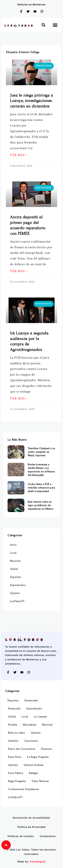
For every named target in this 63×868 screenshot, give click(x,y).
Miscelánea (30, 725)
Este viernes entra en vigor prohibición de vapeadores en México (41, 505)
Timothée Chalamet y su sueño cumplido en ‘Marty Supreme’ (41, 452)
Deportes (16, 577)
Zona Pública (16, 773)
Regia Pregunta (17, 781)
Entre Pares (15, 757)
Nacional (15, 561)
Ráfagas (34, 773)
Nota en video (17, 733)
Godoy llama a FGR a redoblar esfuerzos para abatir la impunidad (41, 488)
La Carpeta (40, 717)
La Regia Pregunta (38, 757)
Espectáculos (18, 585)
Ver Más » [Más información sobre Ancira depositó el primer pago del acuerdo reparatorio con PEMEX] (19, 271)
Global (14, 569)
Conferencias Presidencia (23, 789)
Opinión (15, 593)
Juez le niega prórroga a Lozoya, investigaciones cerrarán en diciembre (32, 101)
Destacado (14, 709)
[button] (43, 25)
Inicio (13, 545)
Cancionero (31, 741)
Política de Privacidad (32, 827)
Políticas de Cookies (21, 836)
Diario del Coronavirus (22, 749)
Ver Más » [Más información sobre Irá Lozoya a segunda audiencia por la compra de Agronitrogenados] (19, 399)
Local (13, 553)
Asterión (13, 741)
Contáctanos (48, 836)
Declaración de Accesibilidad (31, 818)
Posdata (13, 725)
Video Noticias (40, 781)
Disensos (47, 749)
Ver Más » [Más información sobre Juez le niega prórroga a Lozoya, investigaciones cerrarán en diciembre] (19, 155)
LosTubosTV (17, 601)
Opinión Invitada (34, 765)
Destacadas (31, 701)
